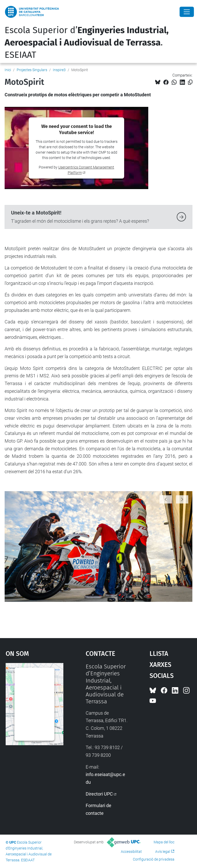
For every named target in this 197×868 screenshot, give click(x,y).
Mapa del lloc (164, 842)
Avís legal (163, 852)
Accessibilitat (131, 852)
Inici (8, 70)
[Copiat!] (190, 82)
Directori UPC (99, 794)
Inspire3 (59, 70)
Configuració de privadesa (154, 859)
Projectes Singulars (32, 70)
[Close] (187, 12)
